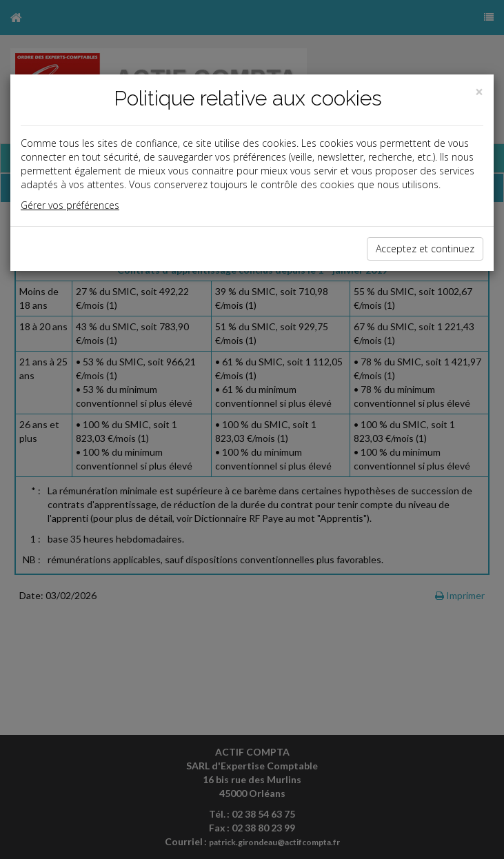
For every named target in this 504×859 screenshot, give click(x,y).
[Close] (479, 92)
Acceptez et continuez (425, 249)
